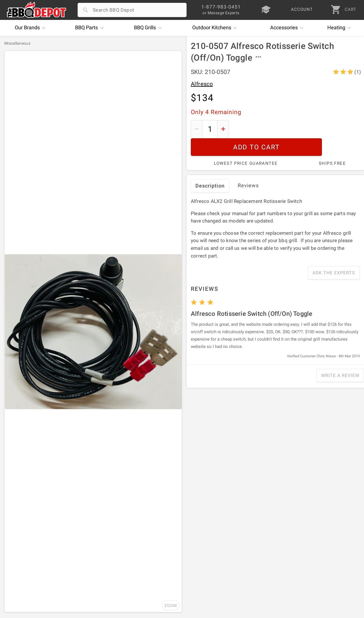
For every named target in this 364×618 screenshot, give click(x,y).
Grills (149, 28)
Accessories (288, 28)
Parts (91, 28)
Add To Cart (297, 129)
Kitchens (216, 28)
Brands (32, 28)
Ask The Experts (334, 255)
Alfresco (202, 84)
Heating (341, 28)
